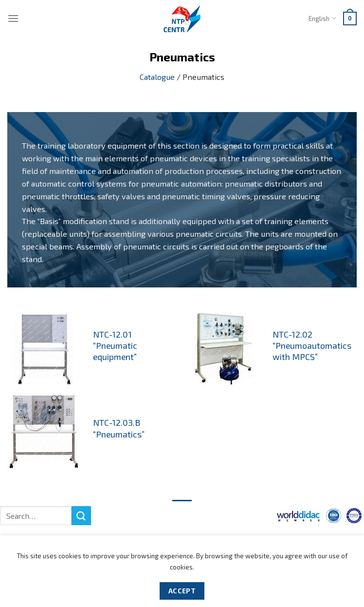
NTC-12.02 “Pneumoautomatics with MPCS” (312, 345)
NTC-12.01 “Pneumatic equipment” (115, 345)
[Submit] (81, 516)
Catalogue (157, 77)
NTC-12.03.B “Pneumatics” (119, 428)
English (322, 18)
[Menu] (13, 18)
